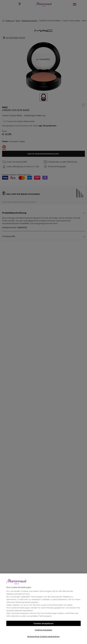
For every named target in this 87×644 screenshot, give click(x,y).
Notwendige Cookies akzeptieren (43, 637)
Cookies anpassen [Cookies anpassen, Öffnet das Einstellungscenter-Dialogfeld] (43, 630)
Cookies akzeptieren (43, 623)
